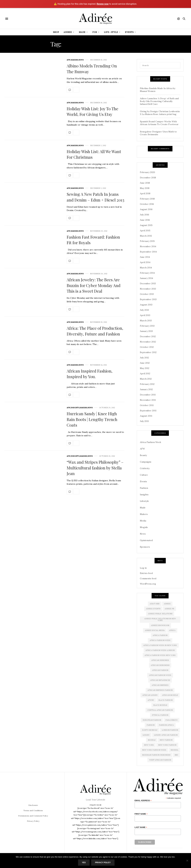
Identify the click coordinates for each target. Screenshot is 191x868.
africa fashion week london (160, 650)
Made (82, 32)
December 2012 (148, 336)
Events (129, 32)
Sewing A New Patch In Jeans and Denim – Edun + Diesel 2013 (95, 197)
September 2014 (148, 252)
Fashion (144, 488)
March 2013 (146, 321)
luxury (146, 735)
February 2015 (147, 241)
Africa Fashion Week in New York (160, 645)
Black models (160, 705)
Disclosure (33, 805)
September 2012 (148, 352)
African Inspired (160, 685)
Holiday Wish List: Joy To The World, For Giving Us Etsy (92, 111)
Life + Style (111, 32)
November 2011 (148, 400)
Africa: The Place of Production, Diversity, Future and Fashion (95, 331)
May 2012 (145, 368)
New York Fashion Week (154, 750)
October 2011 (147, 405)
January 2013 (146, 331)
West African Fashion (160, 760)
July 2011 (144, 421)
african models (170, 695)
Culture (144, 475)
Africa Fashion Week (150, 442)
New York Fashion (167, 745)
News (81, 60)
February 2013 (147, 326)
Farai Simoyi (171, 720)
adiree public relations (160, 614)
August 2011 (146, 416)
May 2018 (145, 188)
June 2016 (145, 220)
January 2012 (146, 389)
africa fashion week (160, 640)
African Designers (160, 665)
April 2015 (145, 231)
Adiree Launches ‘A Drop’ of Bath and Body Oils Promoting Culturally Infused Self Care (159, 101)
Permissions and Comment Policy (33, 816)
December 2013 (148, 283)
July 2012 (144, 358)
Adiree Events (153, 609)
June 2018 (145, 183)
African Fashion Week (160, 675)
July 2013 (144, 310)
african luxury (150, 695)
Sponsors (145, 547)
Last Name (141, 827)
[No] (187, 861)
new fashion (166, 740)
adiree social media (155, 630)
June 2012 (145, 363)
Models (152, 740)
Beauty (143, 455)
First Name (141, 814)
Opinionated (146, 540)
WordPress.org (148, 584)
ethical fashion (160, 715)
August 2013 (146, 305)
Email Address (143, 800)
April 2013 (145, 315)
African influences (160, 680)
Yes (84, 863)
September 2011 (148, 411)
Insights (75, 408)
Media (143, 521)
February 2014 (147, 273)
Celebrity (145, 468)
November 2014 (148, 246)
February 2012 (147, 384)
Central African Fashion (160, 710)
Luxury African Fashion (166, 735)
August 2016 (146, 209)
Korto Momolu (150, 730)
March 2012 (146, 379)
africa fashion (160, 635)
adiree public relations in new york (160, 619)
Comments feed (148, 578)
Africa (172, 630)
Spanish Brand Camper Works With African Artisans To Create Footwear (159, 123)
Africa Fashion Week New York (160, 655)
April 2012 (145, 373)
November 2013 (148, 289)
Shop (56, 32)
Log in (143, 568)
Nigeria (174, 750)
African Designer (160, 660)
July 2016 (144, 215)
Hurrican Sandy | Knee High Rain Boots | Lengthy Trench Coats (92, 419)
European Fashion (152, 720)
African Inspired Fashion (160, 690)
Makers (74, 60)
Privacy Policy (33, 821)
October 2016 (147, 204)
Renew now (103, 4)
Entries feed (146, 573)
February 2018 (147, 199)
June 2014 (145, 257)
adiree (167, 604)
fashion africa (166, 725)
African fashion (160, 670)
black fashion (166, 700)
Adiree (68, 32)
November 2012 (148, 342)
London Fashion (170, 730)
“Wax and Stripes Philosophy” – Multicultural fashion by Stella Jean (95, 468)
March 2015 (146, 236)
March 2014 (146, 268)
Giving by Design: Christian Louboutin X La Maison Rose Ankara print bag (160, 113)
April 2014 (145, 262)
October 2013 (147, 294)
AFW (69, 60)
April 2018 (145, 193)
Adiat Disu (155, 604)
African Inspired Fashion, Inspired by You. (90, 374)
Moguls (144, 527)
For (95, 32)
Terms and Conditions (33, 810)
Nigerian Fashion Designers (156, 755)
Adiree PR (169, 609)
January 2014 (146, 278)
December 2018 (148, 178)
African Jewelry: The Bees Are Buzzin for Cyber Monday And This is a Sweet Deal (94, 285)
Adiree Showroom (160, 625)
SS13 (176, 755)
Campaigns (146, 462)
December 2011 (148, 395)
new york (149, 745)
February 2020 (147, 172)
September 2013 (148, 299)
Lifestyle (144, 501)
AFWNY (151, 700)
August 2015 (146, 225)
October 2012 (147, 347)
